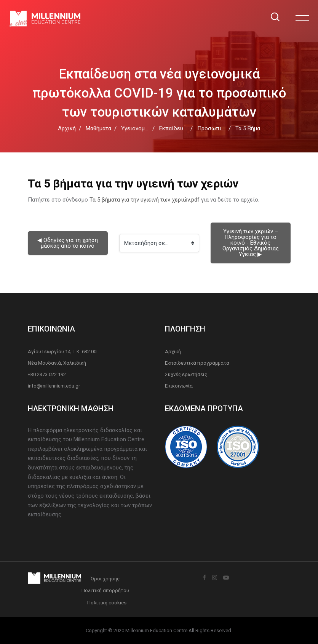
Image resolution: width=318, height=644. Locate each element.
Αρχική (67, 128)
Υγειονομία (135, 128)
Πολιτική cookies (107, 603)
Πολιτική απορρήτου (105, 590)
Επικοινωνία (179, 386)
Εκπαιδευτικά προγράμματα (197, 363)
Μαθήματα (98, 128)
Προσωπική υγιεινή (222, 128)
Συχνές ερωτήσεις (186, 374)
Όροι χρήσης (105, 579)
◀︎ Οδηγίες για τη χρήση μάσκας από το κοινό (68, 243)
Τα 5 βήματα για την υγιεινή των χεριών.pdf (145, 200)
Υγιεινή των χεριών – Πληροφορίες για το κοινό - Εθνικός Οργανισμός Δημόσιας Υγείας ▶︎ (251, 243)
